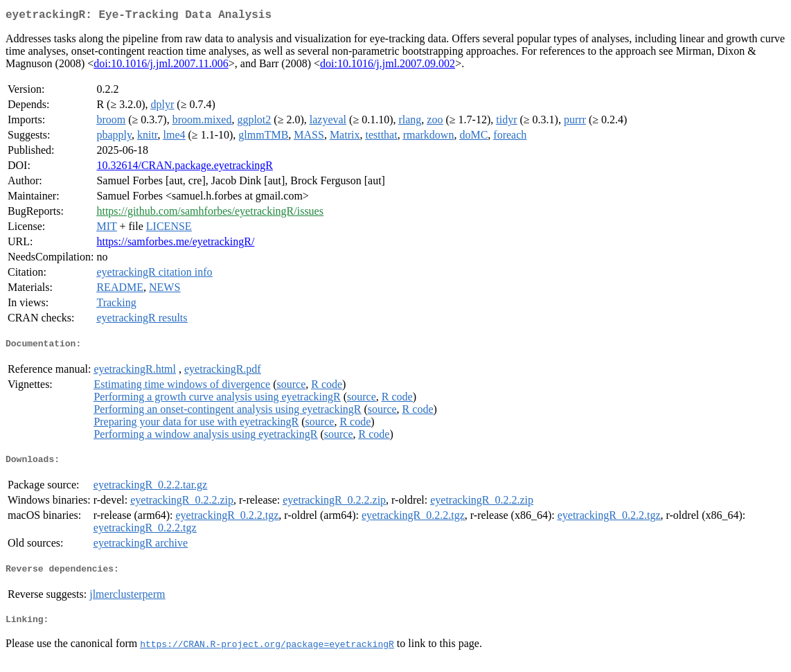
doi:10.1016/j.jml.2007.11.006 (161, 66)
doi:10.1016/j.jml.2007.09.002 (388, 66)
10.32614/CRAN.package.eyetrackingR (185, 168)
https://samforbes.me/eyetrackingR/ (175, 244)
